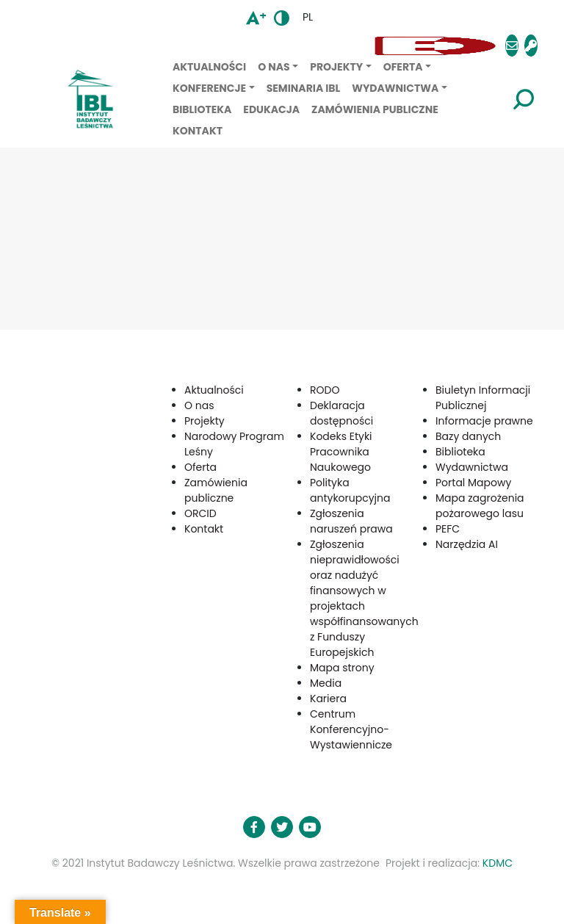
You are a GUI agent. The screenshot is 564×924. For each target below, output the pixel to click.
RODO (325, 390)
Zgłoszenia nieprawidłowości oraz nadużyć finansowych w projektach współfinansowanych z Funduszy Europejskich (364, 598)
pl (308, 17)
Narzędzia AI (467, 544)
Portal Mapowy (473, 483)
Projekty (336, 67)
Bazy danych (468, 436)
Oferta (403, 67)
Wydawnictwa (395, 88)
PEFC (448, 529)
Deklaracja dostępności (341, 413)
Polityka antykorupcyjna (350, 490)
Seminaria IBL (304, 88)
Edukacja (271, 109)
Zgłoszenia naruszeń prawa (351, 521)
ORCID (200, 513)
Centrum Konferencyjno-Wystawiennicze (351, 729)
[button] (196, 46)
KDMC (498, 863)
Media (326, 683)
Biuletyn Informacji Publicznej (483, 398)
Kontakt (198, 131)
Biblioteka (202, 109)
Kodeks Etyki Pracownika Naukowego (341, 452)
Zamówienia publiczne (375, 109)
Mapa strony (342, 668)
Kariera (328, 699)
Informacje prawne (484, 421)
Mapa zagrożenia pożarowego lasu (480, 506)
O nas (274, 67)
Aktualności (209, 67)
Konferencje (209, 88)
